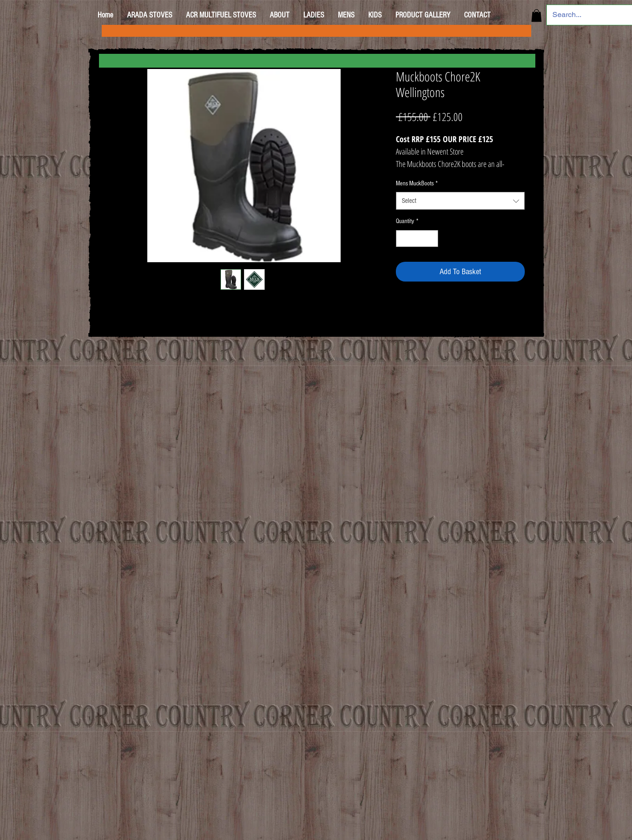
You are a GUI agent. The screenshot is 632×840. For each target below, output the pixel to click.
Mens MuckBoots (417, 184)
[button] (536, 15)
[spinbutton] (417, 239)
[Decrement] (403, 239)
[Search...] (584, 15)
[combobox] (460, 201)
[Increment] (431, 239)
